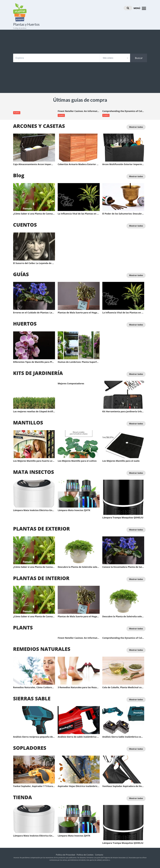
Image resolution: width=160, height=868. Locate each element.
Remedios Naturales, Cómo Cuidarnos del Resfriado (34, 687)
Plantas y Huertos (26, 24)
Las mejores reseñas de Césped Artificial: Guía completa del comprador (34, 412)
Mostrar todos (136, 127)
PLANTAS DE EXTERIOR (42, 529)
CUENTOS (25, 225)
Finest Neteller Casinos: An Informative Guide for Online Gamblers (79, 111)
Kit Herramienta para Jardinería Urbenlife (123, 412)
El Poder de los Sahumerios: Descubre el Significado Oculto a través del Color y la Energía (123, 214)
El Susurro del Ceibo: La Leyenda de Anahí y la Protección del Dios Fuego (34, 263)
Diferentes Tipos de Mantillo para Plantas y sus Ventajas (34, 362)
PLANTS (17, 113)
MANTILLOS (28, 423)
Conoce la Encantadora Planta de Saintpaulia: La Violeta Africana (123, 567)
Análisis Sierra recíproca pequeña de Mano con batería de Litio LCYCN (34, 737)
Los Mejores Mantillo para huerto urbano (34, 461)
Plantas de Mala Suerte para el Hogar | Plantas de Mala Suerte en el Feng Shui (79, 313)
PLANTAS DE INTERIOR (41, 578)
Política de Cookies (85, 855)
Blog (19, 175)
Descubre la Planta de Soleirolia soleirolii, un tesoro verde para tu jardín (79, 567)
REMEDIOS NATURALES (42, 649)
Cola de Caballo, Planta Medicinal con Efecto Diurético (123, 687)
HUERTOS (25, 324)
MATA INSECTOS (34, 472)
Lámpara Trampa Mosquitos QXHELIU (123, 518)
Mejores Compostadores (71, 384)
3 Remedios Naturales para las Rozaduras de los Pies (79, 687)
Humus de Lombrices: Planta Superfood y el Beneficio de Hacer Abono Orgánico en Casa (79, 362)
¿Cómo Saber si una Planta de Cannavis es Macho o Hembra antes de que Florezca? (34, 214)
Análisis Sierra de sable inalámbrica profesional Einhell (79, 737)
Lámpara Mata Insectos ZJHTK (74, 510)
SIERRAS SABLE (32, 698)
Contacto (99, 855)
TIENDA (23, 797)
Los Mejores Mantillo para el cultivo (77, 461)
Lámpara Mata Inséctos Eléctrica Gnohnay (34, 510)
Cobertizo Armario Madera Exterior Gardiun (79, 164)
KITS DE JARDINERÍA (38, 373)
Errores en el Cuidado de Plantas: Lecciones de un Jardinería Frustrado (34, 313)
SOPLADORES (30, 748)
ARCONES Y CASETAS (39, 126)
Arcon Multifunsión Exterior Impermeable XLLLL (123, 164)
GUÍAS (21, 274)
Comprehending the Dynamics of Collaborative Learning (123, 111)
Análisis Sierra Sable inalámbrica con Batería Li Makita (123, 737)
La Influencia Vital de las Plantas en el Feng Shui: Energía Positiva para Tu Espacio (79, 214)
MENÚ (140, 8)
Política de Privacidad (65, 855)
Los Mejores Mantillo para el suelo (121, 461)
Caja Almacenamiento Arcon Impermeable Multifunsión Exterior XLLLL (34, 164)
